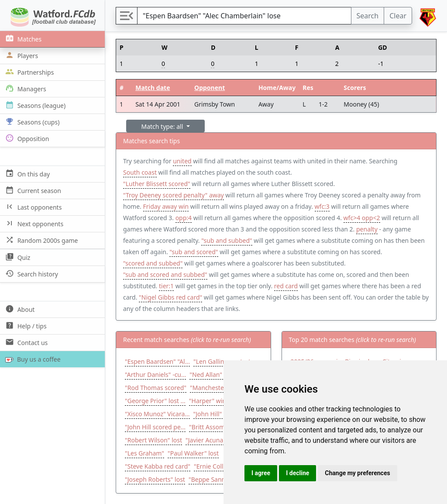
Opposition (26, 138)
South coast (140, 172)
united (182, 161)
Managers (25, 88)
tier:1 (166, 286)
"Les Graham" (144, 453)
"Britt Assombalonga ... (222, 427)
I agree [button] (261, 473)
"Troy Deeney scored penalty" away (174, 195)
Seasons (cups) (31, 122)
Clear (398, 16)
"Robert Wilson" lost (153, 440)
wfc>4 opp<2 (362, 218)
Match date (153, 88)
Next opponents (33, 223)
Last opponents (33, 207)
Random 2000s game (41, 240)
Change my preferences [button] (357, 473)
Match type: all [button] (163, 126)
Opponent (210, 88)
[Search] (244, 16)
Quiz (17, 257)
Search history (31, 274)
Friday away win (166, 206)
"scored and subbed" (153, 263)
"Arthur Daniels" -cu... (155, 375)
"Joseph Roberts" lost (155, 479)
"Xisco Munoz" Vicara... (157, 414)
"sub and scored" (194, 252)
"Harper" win (208, 401)
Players (21, 55)
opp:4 (184, 218)
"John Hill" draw (216, 414)
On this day (27, 174)
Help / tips (25, 326)
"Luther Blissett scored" (157, 184)
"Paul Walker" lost (193, 453)
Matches (22, 39)
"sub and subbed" (227, 240)
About (19, 309)
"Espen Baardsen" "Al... (157, 361)
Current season (32, 190)
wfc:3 (322, 206)
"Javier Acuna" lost (211, 440)
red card (286, 286)
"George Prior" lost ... (155, 401)
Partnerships (29, 72)
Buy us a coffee (31, 359)
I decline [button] (297, 473)
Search (368, 16)
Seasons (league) (34, 105)
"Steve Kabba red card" (158, 466)
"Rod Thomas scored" (156, 388)
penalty (367, 229)
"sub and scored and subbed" (165, 274)
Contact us (26, 342)
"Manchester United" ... (223, 388)
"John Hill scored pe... (155, 427)
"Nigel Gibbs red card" (170, 297)
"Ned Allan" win (212, 375)
